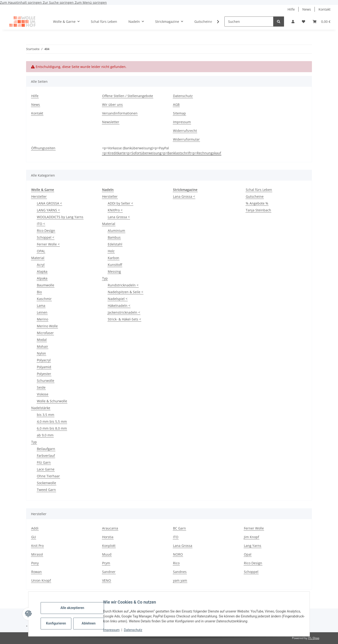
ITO (176, 537)
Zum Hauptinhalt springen (21, 2)
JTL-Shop (314, 638)
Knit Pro (37, 546)
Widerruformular (186, 139)
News (307, 9)
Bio (39, 292)
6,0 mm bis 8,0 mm (52, 428)
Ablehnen (92, 623)
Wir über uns (112, 105)
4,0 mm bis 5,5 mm (52, 421)
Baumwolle (46, 285)
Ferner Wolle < (48, 244)
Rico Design (253, 563)
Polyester (44, 374)
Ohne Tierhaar (48, 476)
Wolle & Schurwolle (52, 401)
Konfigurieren (60, 623)
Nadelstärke (41, 408)
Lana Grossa (183, 546)
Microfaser (45, 333)
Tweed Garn (46, 490)
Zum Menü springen (91, 2)
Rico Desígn (46, 231)
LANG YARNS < (48, 210)
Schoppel (251, 572)
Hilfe (291, 9)
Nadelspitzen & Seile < (125, 292)
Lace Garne (46, 469)
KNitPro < (115, 210)
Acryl (41, 265)
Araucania (110, 528)
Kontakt (325, 9)
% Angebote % (257, 203)
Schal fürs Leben (259, 190)
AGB (176, 105)
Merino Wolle (47, 326)
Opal (248, 554)
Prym (106, 563)
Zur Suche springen (59, 2)
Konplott (109, 546)
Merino (42, 319)
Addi (35, 528)
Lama (41, 306)
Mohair (42, 346)
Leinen (42, 312)
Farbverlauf (46, 456)
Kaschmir (44, 299)
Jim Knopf (252, 537)
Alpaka (42, 278)
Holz (111, 251)
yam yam (180, 580)
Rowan (36, 572)
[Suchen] (249, 22)
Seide (41, 387)
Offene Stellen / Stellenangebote (128, 96)
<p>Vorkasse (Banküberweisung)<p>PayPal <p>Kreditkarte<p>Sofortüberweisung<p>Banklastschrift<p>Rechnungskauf (162, 150)
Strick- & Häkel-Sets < (124, 319)
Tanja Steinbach (258, 210)
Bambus (114, 237)
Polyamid (44, 367)
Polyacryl (44, 360)
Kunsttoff (115, 265)
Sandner (109, 572)
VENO (107, 580)
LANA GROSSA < (49, 203)
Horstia (108, 537)
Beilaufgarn (46, 449)
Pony (35, 563)
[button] (293, 22)
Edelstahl (115, 244)
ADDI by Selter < (120, 203)
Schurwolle (46, 381)
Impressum (115, 630)
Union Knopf (41, 580)
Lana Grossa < (119, 217)
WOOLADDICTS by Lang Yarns (60, 217)
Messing (114, 271)
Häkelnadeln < (119, 306)
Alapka (42, 271)
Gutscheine (255, 196)
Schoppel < (46, 237)
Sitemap (179, 113)
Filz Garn (44, 462)
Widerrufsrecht (185, 131)
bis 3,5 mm (46, 415)
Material (38, 258)
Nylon (41, 353)
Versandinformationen (120, 113)
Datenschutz (137, 630)
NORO (178, 554)
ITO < (41, 224)
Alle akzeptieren (76, 608)
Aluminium (116, 231)
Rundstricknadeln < (123, 285)
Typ (34, 442)
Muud (107, 554)
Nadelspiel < (118, 299)
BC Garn (179, 528)
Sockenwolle (46, 483)
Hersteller (39, 196)
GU (34, 537)
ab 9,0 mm (45, 435)
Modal (42, 340)
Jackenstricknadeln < (124, 312)
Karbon (113, 258)
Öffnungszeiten (43, 148)
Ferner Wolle (254, 528)
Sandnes (180, 572)
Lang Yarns (253, 546)
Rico (176, 563)
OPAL (41, 251)
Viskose (43, 394)
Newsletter (111, 122)
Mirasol (37, 554)
